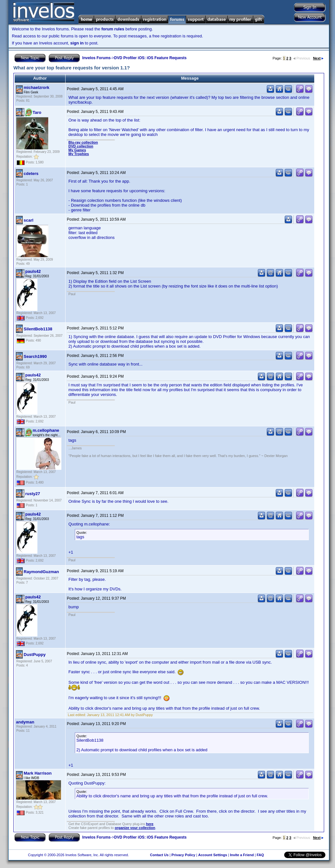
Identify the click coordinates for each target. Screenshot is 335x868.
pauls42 (33, 271)
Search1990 (35, 356)
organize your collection (135, 828)
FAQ (260, 855)
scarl (28, 220)
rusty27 (33, 494)
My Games (77, 150)
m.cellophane (46, 430)
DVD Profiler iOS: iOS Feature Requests (150, 58)
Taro (37, 112)
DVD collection (81, 146)
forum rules (113, 29)
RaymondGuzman (41, 572)
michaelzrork (36, 87)
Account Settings (213, 855)
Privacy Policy (183, 855)
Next (318, 58)
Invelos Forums (96, 58)
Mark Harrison (38, 773)
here (150, 824)
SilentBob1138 (38, 329)
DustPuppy (35, 655)
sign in (77, 43)
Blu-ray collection (83, 142)
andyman (25, 722)
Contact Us (159, 855)
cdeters (31, 174)
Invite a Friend (242, 855)
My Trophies (79, 154)
